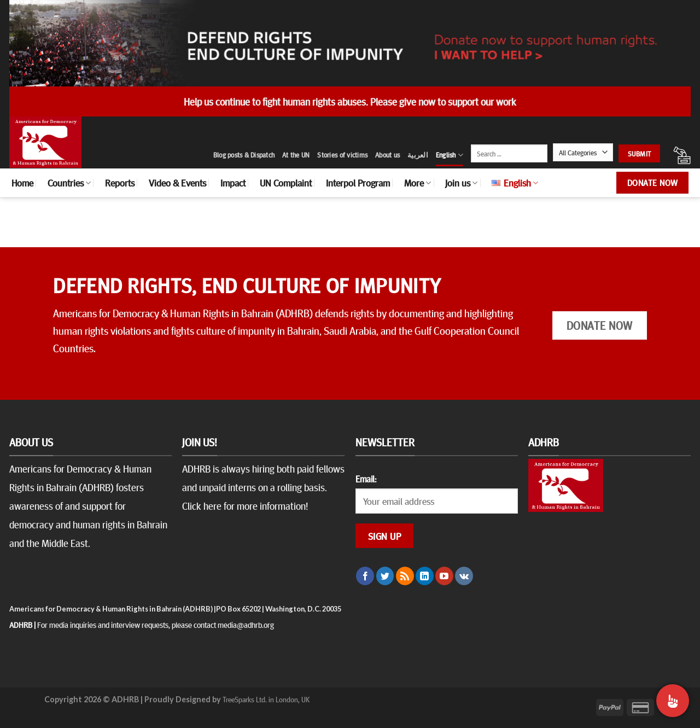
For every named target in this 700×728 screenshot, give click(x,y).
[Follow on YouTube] (444, 576)
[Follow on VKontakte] (464, 576)
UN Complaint (286, 183)
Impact (233, 183)
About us (387, 155)
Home (22, 183)
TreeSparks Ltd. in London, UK (266, 699)
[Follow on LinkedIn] (425, 576)
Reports (120, 183)
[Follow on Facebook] (365, 576)
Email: (366, 479)
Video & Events (177, 183)
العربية (418, 155)
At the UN (296, 155)
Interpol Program (358, 183)
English (450, 155)
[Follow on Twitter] (385, 576)
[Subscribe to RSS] (405, 576)
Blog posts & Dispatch (244, 155)
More (418, 183)
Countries (69, 183)
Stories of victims (342, 155)
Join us (461, 183)
